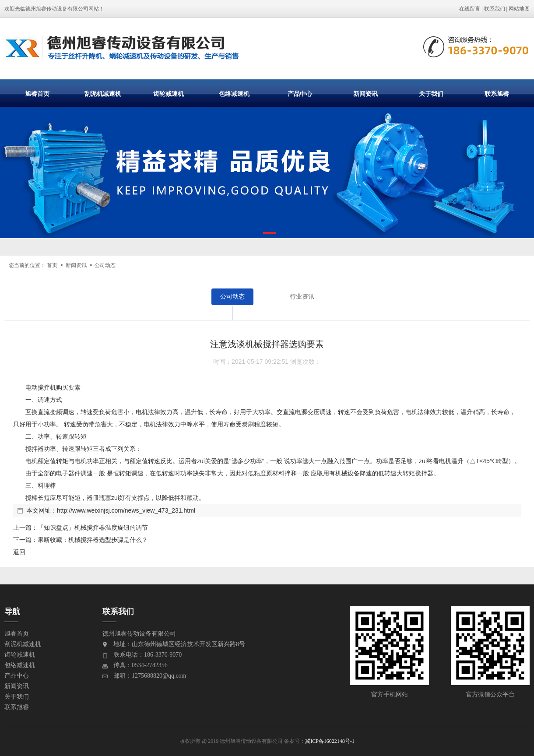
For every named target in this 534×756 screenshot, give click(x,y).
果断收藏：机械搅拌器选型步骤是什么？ (93, 540)
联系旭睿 (497, 94)
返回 (19, 552)
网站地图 (519, 9)
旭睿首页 (37, 94)
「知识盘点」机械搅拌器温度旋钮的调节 (93, 527)
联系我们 (495, 9)
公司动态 (105, 265)
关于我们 (431, 94)
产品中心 (300, 94)
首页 (52, 265)
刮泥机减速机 (103, 94)
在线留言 (470, 9)
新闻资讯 (365, 94)
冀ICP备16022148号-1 (330, 741)
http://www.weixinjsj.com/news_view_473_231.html (126, 510)
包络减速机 (234, 94)
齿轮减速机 (169, 94)
